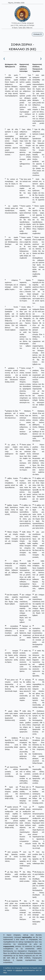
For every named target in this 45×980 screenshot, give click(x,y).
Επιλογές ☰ (38, 34)
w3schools (19, 970)
